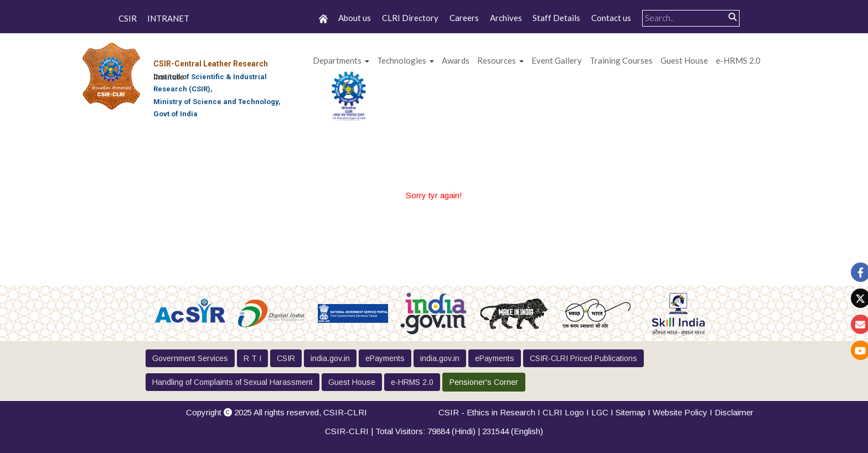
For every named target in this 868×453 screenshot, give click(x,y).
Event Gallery (557, 60)
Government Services (190, 358)
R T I (252, 358)
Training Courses (621, 60)
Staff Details (556, 18)
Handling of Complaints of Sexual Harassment (232, 382)
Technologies (402, 60)
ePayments (385, 358)
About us (355, 18)
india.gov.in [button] (330, 358)
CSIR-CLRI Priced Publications (583, 358)
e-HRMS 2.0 (738, 60)
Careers (464, 18)
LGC (600, 412)
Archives (506, 18)
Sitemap (631, 412)
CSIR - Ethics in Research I (490, 412)
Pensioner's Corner (484, 382)
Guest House (684, 60)
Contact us (611, 18)
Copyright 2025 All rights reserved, (277, 412)
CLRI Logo (563, 412)
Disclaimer (734, 412)
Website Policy (680, 412)
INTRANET (168, 19)
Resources (497, 60)
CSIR (128, 19)
